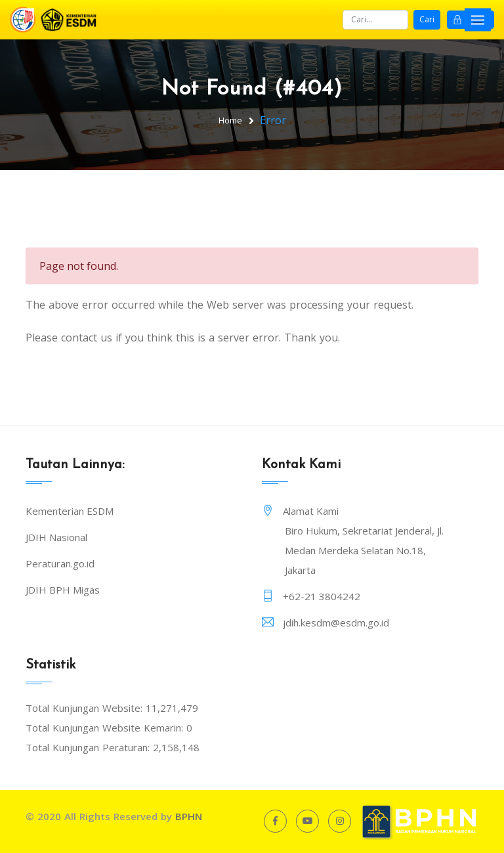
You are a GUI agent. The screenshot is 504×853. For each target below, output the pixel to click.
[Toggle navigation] (478, 19)
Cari (427, 19)
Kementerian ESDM (70, 511)
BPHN (189, 816)
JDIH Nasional (56, 537)
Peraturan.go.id (60, 563)
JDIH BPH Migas (63, 590)
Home (230, 120)
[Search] (375, 20)
